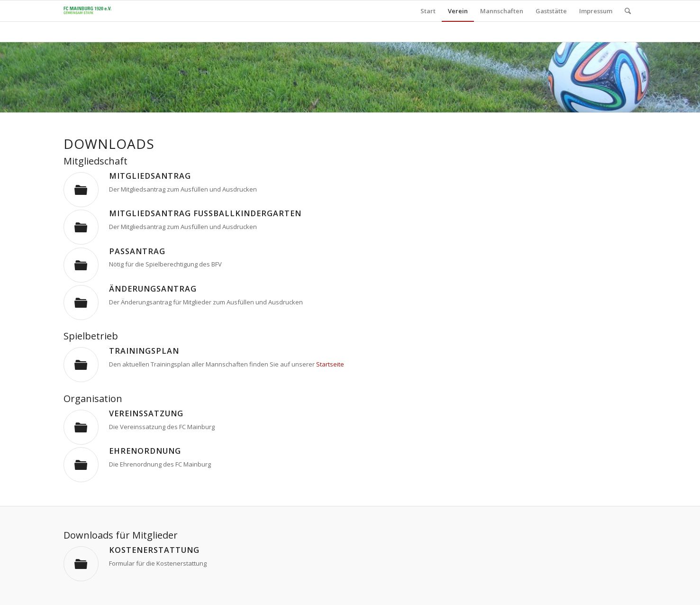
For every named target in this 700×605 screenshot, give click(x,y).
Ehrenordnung (145, 451)
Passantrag (137, 251)
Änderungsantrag (153, 289)
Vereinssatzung (146, 413)
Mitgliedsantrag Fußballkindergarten (205, 213)
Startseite (330, 364)
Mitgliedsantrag (150, 176)
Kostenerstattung (154, 550)
